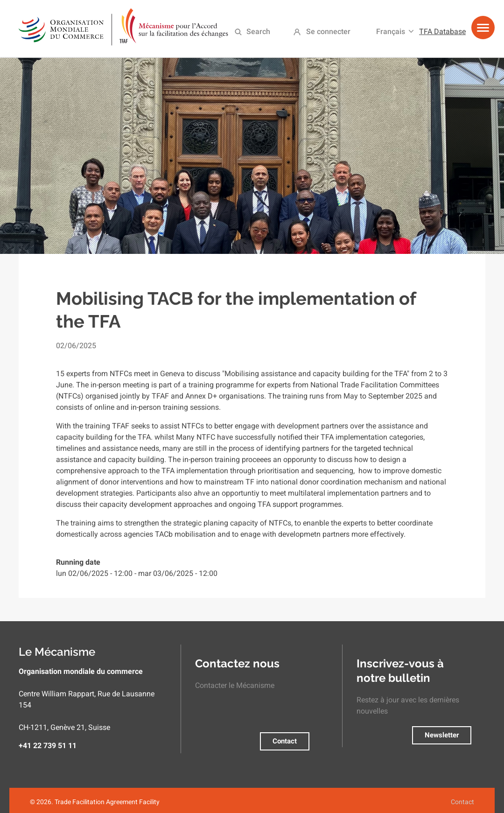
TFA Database (442, 32)
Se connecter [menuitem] (328, 32)
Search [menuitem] (258, 32)
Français (391, 32)
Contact (285, 741)
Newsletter (442, 735)
